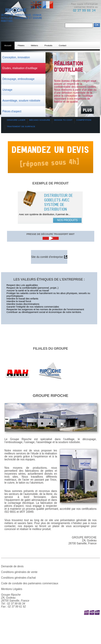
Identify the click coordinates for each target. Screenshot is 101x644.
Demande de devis (50, 143)
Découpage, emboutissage (18, 79)
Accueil (8, 45)
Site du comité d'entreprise (47, 257)
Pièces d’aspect (12, 111)
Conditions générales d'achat (18, 578)
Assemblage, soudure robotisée (21, 101)
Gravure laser (16, 120)
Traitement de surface (21, 127)
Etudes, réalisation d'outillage (20, 68)
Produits (48, 45)
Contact (62, 45)
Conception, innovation (16, 57)
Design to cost (63, 120)
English (35, 3)
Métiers (34, 45)
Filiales (21, 45)
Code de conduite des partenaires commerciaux (30, 583)
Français (48, 3)
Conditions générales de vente (19, 572)
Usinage (7, 90)
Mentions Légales (12, 589)
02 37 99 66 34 (84, 10)
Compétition (84, 120)
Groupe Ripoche (51, 396)
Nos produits (67, 220)
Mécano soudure (40, 120)
